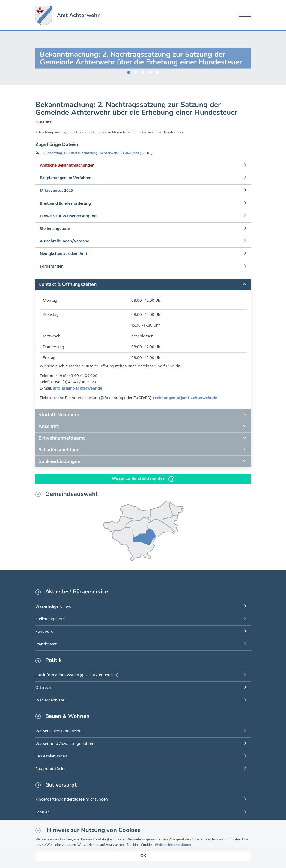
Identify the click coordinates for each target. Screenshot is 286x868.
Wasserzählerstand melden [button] (143, 479)
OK (143, 856)
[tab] (143, 285)
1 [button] (129, 71)
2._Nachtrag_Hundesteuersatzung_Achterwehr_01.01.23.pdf (91, 153)
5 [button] (157, 71)
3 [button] (143, 71)
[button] (143, 285)
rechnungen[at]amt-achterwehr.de (185, 398)
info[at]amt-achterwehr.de (77, 388)
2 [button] (136, 71)
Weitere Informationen (173, 845)
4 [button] (150, 71)
